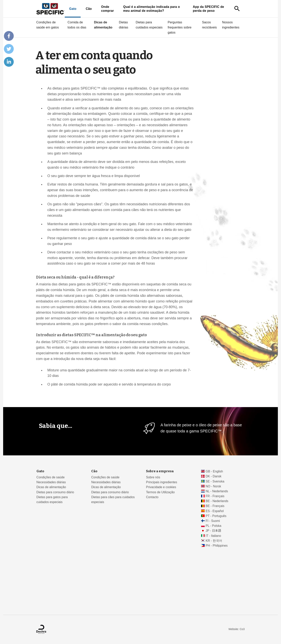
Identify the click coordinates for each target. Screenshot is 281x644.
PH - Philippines (217, 546)
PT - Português (216, 516)
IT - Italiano (213, 536)
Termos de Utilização (160, 492)
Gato (73, 9)
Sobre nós (153, 477)
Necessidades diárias (51, 482)
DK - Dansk (214, 476)
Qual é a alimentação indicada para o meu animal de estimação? (152, 9)
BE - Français (215, 506)
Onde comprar (107, 9)
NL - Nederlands (217, 491)
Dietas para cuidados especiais (149, 25)
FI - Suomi (213, 521)
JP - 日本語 (213, 531)
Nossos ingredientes (231, 25)
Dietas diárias (124, 25)
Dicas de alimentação (103, 25)
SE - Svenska (215, 481)
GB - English (214, 471)
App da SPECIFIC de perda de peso (208, 9)
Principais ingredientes (161, 482)
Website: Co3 (236, 629)
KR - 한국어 (214, 541)
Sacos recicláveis (209, 25)
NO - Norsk (213, 486)
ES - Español (215, 511)
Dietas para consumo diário (55, 492)
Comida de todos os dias (77, 25)
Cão (89, 9)
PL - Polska (213, 526)
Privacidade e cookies (161, 487)
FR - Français (215, 496)
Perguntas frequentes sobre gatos (180, 27)
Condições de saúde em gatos (48, 25)
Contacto (152, 497)
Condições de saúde (51, 477)
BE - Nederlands (217, 501)
